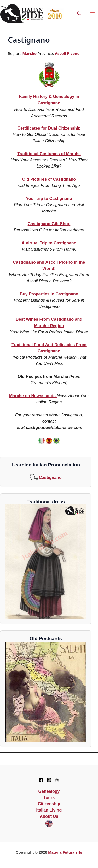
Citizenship (49, 804)
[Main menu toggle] (93, 14)
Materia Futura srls (65, 852)
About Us (49, 816)
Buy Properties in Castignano (49, 294)
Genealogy (49, 791)
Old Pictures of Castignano (49, 179)
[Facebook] (41, 780)
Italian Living (49, 810)
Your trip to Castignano (49, 198)
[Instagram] (49, 780)
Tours (49, 798)
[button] (79, 14)
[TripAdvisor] (57, 780)
